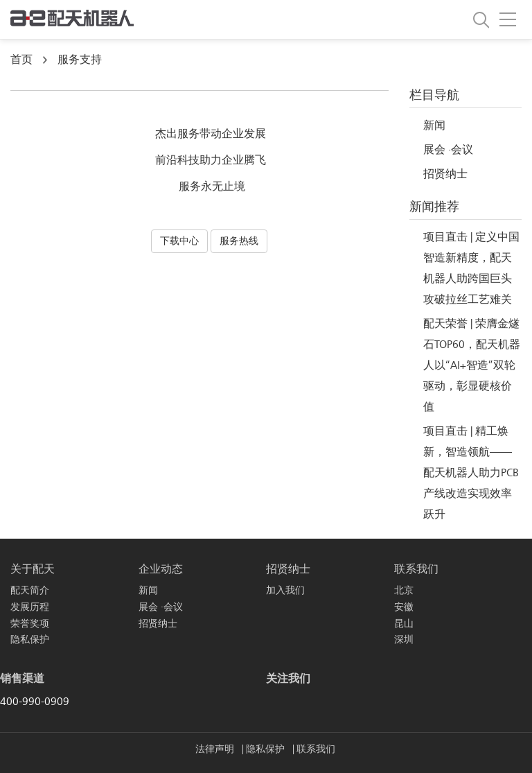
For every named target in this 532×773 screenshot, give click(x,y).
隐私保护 (30, 640)
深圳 (404, 640)
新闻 (434, 125)
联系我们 (416, 569)
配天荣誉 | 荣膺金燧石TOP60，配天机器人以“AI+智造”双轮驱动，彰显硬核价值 (472, 365)
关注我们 (288, 679)
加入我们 (285, 590)
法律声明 (216, 749)
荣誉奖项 (30, 624)
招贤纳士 (445, 174)
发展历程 (30, 607)
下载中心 (179, 241)
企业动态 (161, 569)
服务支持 (80, 60)
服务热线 (239, 241)
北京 (404, 590)
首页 (21, 60)
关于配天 (33, 569)
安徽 (404, 607)
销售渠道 (22, 679)
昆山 (404, 624)
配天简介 (30, 590)
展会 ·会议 (448, 150)
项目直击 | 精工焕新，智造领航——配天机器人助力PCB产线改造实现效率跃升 (471, 473)
